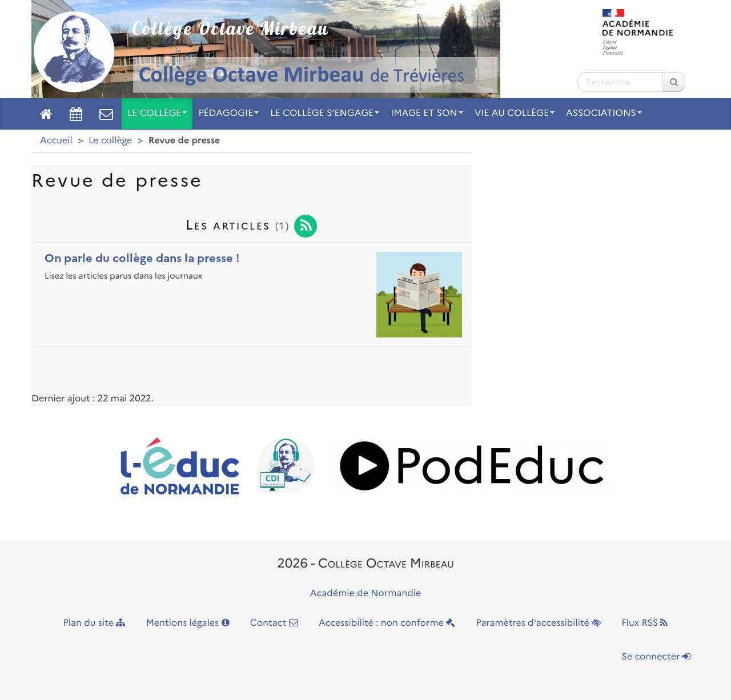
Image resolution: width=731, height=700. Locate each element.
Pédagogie (228, 113)
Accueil (56, 141)
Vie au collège (515, 113)
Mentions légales (188, 623)
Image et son (427, 113)
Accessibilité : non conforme (387, 623)
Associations (604, 113)
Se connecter (656, 657)
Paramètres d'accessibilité (539, 623)
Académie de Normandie (366, 594)
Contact (274, 623)
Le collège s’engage (325, 113)
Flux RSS (644, 623)
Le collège (157, 113)
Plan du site (95, 623)
